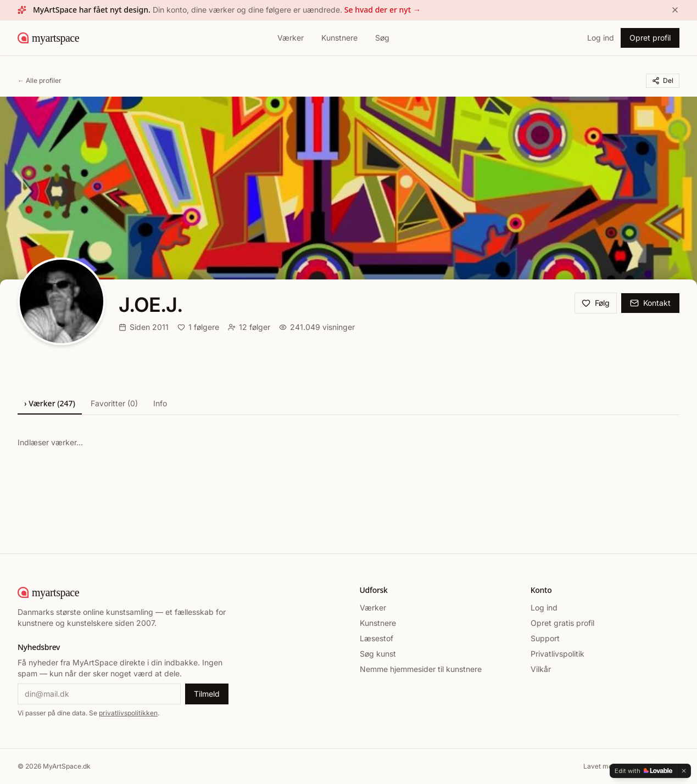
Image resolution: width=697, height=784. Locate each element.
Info (160, 403)
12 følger (249, 327)
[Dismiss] (684, 771)
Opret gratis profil (562, 623)
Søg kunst (378, 654)
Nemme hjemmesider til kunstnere (421, 669)
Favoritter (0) (114, 403)
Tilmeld (207, 694)
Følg (596, 303)
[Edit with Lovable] (643, 771)
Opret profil (650, 38)
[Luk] (675, 10)
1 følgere (198, 327)
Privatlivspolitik (557, 654)
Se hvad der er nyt (383, 10)
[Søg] (382, 38)
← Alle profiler (40, 80)
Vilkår (541, 669)
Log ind (601, 38)
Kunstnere (339, 38)
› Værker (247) (50, 403)
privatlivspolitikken (128, 713)
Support (545, 638)
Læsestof (377, 638)
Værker (291, 38)
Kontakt (650, 303)
